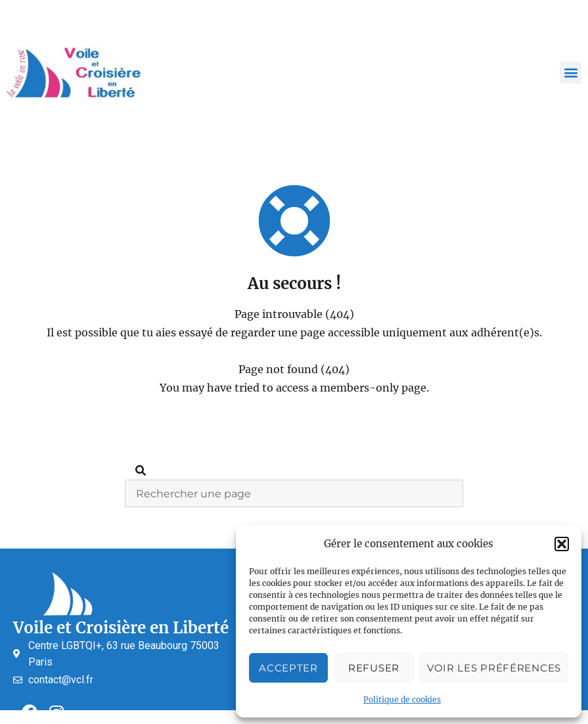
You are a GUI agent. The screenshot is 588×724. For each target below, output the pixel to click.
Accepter (288, 668)
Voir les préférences (494, 668)
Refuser (374, 668)
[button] (562, 544)
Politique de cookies (402, 699)
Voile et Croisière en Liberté (121, 628)
